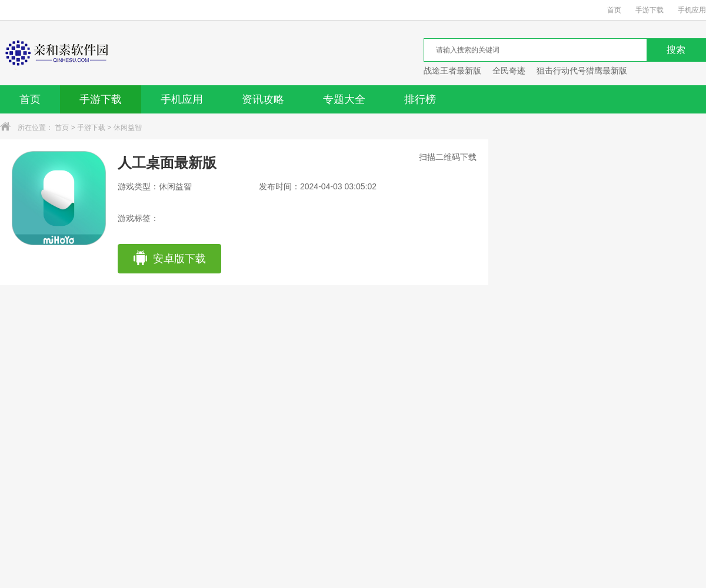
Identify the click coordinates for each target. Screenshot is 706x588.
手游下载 (650, 10)
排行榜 (420, 99)
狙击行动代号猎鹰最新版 (582, 71)
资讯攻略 (263, 99)
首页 (614, 10)
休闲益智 (128, 128)
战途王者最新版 (452, 71)
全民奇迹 (509, 71)
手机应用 (692, 10)
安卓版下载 (169, 259)
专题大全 (344, 99)
